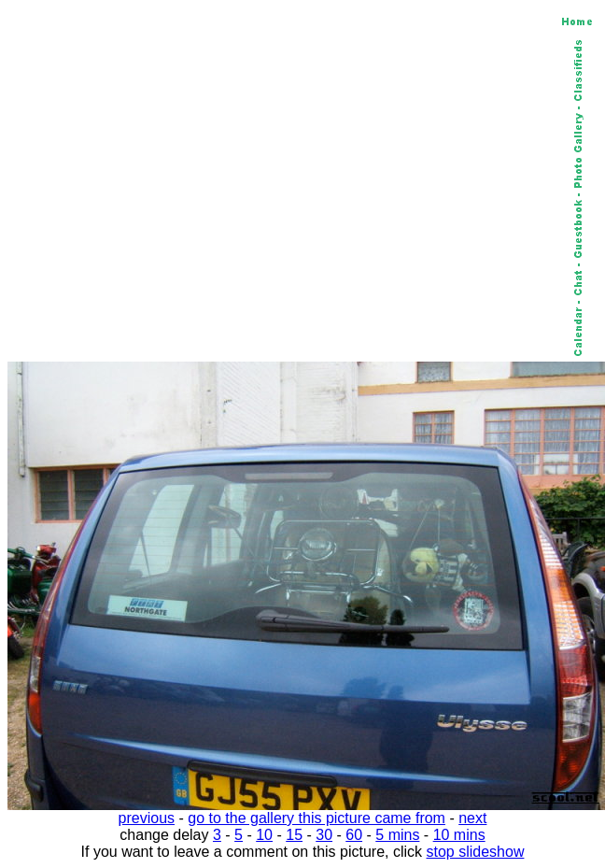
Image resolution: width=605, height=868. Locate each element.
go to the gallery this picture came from (317, 818)
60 (354, 835)
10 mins (459, 835)
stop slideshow (476, 852)
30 (324, 835)
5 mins (397, 835)
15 (294, 835)
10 (264, 835)
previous (147, 818)
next (472, 818)
